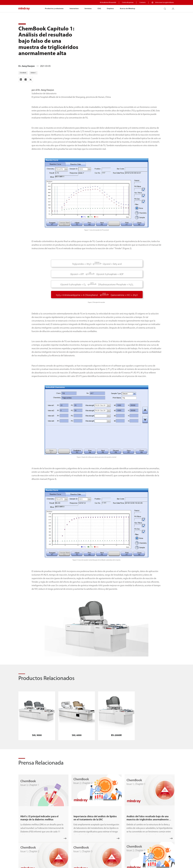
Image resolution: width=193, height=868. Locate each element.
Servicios (88, 9)
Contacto (142, 3)
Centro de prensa (128, 3)
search (166, 8)
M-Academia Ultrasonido (108, 3)
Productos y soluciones (54, 9)
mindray (24, 9)
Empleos (110, 9)
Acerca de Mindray (127, 9)
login (174, 8)
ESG (99, 9)
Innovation (74, 9)
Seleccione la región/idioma (164, 3)
